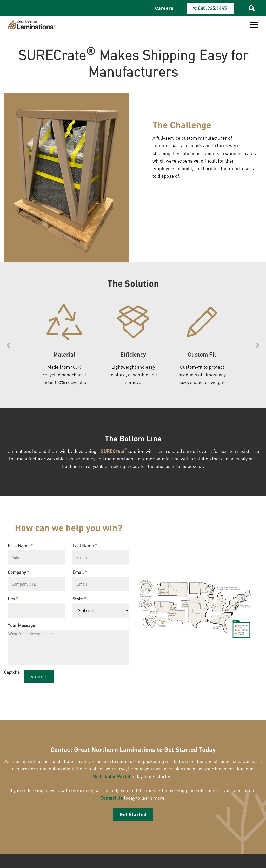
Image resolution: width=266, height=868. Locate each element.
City (13, 600)
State (79, 600)
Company (18, 573)
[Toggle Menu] (254, 25)
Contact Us (112, 799)
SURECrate (114, 452)
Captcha (12, 673)
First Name (20, 547)
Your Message (21, 626)
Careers (164, 8)
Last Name (85, 547)
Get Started (133, 816)
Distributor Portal (112, 778)
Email (80, 573)
